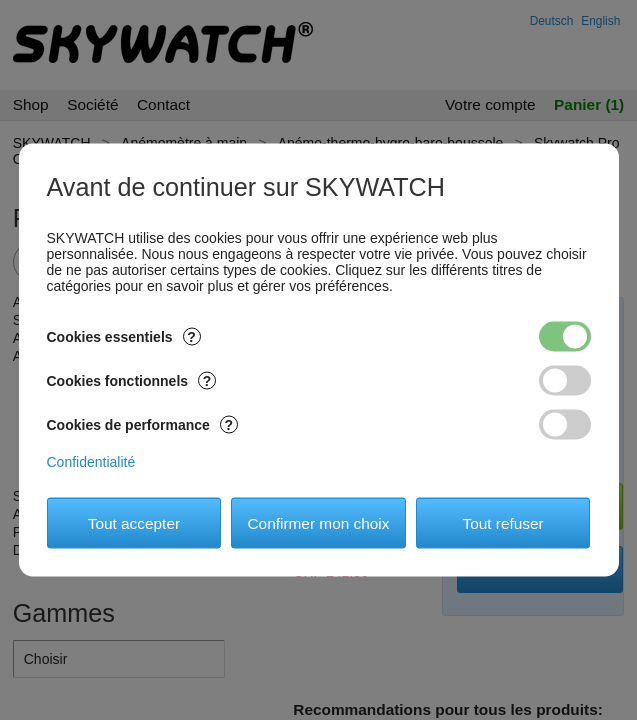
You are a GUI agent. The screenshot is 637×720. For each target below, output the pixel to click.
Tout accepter (134, 522)
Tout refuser (502, 522)
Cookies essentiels (124, 337)
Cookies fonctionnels (132, 381)
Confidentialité (91, 462)
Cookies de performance (142, 425)
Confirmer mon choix (319, 522)
